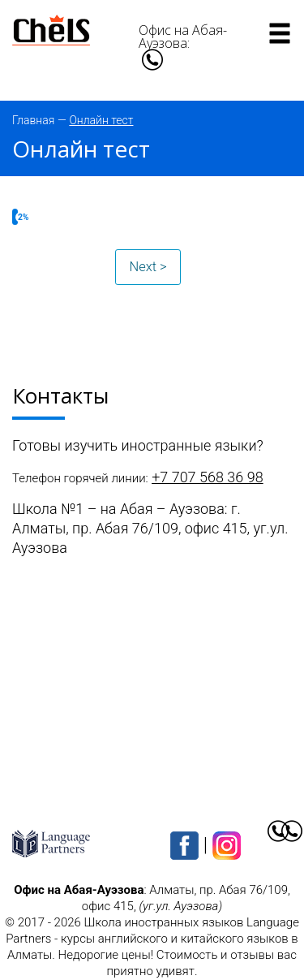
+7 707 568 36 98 (208, 477)
